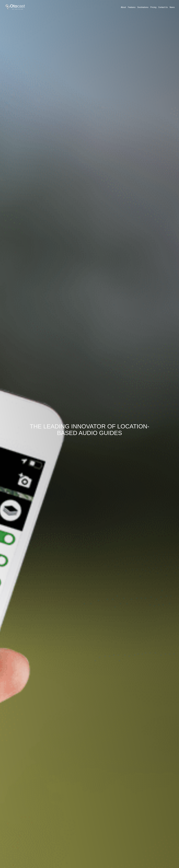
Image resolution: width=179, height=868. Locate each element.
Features (132, 7)
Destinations (143, 7)
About (123, 7)
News (172, 7)
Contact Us (163, 7)
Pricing (153, 7)
